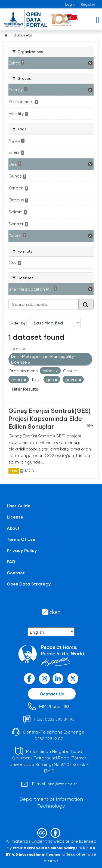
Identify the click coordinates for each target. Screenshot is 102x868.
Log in (70, 4)
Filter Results (25, 389)
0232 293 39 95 (60, 719)
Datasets (23, 35)
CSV (14, 471)
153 (67, 706)
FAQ (11, 561)
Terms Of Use (21, 539)
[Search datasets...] (44, 304)
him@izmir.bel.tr (62, 784)
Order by (17, 323)
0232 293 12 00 (49, 739)
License (15, 517)
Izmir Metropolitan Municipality (44, 848)
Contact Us (52, 694)
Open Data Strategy (29, 584)
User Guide (19, 506)
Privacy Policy (22, 550)
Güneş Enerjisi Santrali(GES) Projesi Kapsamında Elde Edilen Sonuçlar (50, 418)
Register (88, 4)
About (13, 528)
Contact (16, 573)
